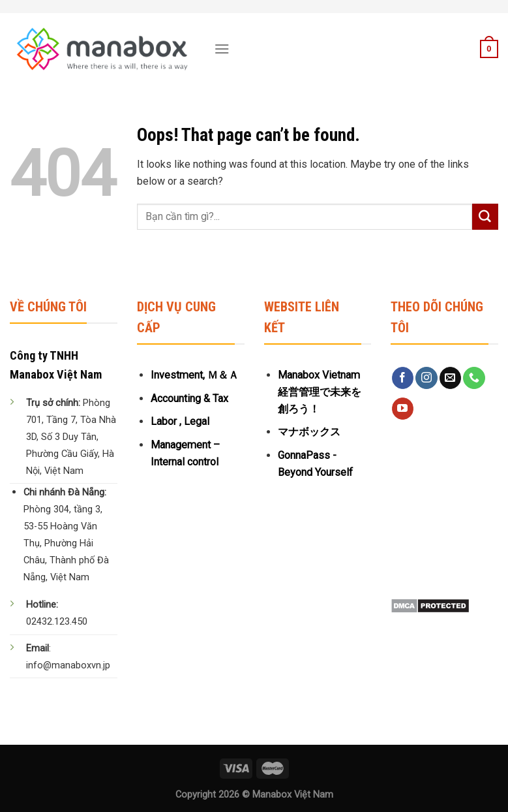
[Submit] (485, 217)
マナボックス (309, 432)
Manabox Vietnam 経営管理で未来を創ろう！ (320, 392)
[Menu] (222, 49)
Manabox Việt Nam (293, 795)
